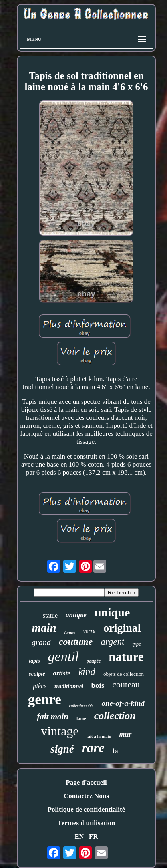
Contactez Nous (86, 796)
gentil (63, 656)
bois (98, 685)
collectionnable (82, 706)
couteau (126, 684)
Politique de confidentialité (86, 809)
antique (76, 615)
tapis (34, 661)
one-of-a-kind (123, 703)
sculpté (37, 674)
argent (112, 642)
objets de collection (124, 674)
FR (94, 837)
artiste (61, 673)
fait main (53, 717)
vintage (60, 731)
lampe (70, 632)
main (44, 628)
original (122, 628)
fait (117, 751)
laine (81, 719)
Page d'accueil (86, 782)
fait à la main (99, 736)
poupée (94, 661)
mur (126, 734)
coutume (76, 642)
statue (50, 615)
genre (45, 700)
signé (62, 749)
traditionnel (69, 686)
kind (87, 672)
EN (79, 837)
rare (93, 748)
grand (41, 642)
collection (115, 716)
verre (89, 631)
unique (112, 612)
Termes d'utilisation (86, 823)
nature (126, 657)
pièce (40, 686)
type (137, 644)
